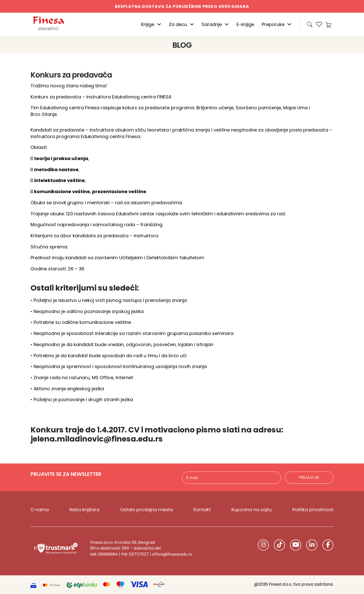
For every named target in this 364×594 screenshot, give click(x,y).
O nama (40, 510)
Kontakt (202, 510)
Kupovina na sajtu (252, 510)
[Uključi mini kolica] (330, 24)
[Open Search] (310, 24)
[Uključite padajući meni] (159, 24)
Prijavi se (309, 477)
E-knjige (245, 24)
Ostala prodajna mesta (147, 510)
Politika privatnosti (313, 510)
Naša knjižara (84, 510)
